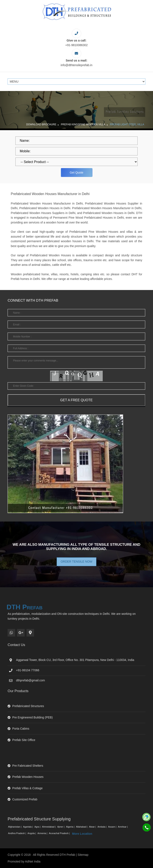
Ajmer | (61, 827)
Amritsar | (123, 827)
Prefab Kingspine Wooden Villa (83, 124)
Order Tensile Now (76, 562)
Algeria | (71, 827)
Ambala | (102, 827)
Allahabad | (82, 827)
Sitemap (83, 855)
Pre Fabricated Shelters (28, 766)
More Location (82, 834)
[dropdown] (77, 162)
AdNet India (33, 861)
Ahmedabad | (49, 827)
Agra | (38, 827)
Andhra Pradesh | (17, 833)
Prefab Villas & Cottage (27, 788)
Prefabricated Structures (28, 706)
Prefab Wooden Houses (28, 777)
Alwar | (93, 827)
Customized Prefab (25, 799)
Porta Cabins (21, 729)
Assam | (112, 827)
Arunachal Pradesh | (60, 833)
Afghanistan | (15, 827)
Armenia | (43, 833)
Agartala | (28, 827)
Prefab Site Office (24, 740)
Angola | (32, 833)
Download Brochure (41, 124)
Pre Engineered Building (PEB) (32, 717)
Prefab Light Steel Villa (127, 124)
